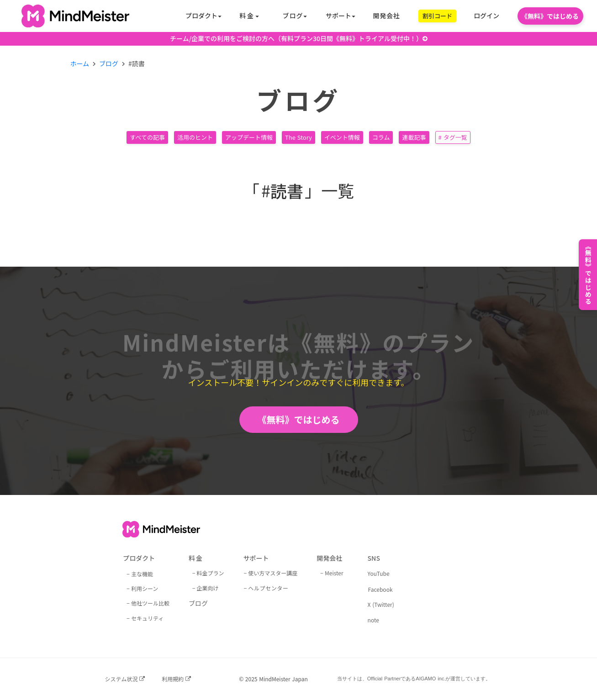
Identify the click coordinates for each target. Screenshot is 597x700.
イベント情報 (342, 137)
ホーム (80, 64)
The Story (298, 137)
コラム (381, 137)
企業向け (208, 588)
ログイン (486, 16)
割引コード (437, 16)
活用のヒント (195, 137)
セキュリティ (147, 618)
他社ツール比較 (150, 603)
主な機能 (142, 574)
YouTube (379, 574)
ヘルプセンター (268, 588)
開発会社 (387, 16)
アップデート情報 (249, 137)
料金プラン (211, 573)
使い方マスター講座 (273, 573)
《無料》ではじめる (299, 419)
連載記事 (414, 137)
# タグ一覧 (453, 137)
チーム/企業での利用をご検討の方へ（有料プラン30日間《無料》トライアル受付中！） (296, 39)
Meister (334, 573)
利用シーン (145, 588)
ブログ (109, 64)
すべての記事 (147, 137)
